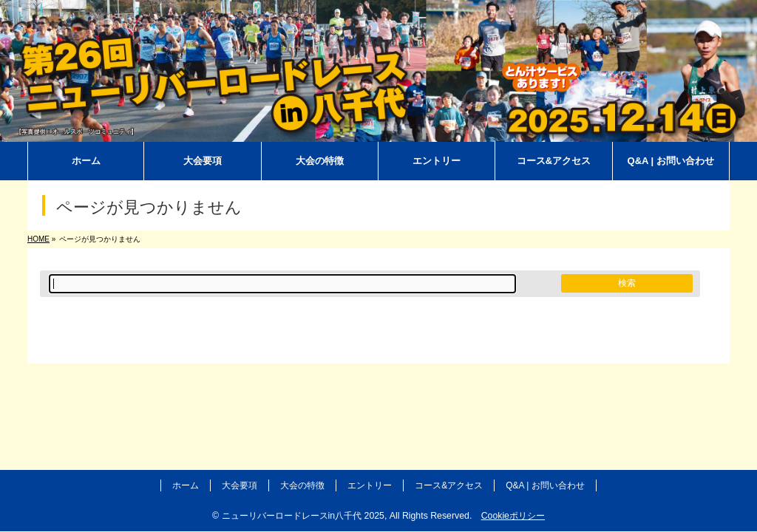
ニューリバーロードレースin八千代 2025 (303, 516)
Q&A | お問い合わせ (545, 485)
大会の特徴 (302, 485)
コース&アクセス (449, 485)
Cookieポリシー (513, 516)
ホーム (186, 485)
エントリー (370, 485)
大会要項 (240, 485)
